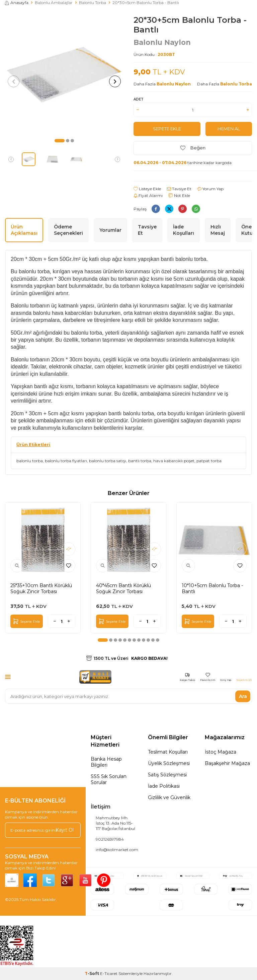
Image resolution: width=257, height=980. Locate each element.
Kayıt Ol (65, 830)
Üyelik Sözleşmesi (169, 763)
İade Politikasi (164, 786)
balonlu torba (30, 461)
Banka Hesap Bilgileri (106, 762)
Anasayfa (17, 3)
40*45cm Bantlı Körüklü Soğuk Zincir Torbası (123, 588)
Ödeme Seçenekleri (68, 230)
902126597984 (110, 839)
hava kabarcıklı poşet (174, 461)
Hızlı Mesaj (218, 230)
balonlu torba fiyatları (66, 461)
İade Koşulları (184, 230)
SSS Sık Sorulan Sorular (109, 779)
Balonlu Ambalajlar (54, 3)
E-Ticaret (109, 973)
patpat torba (209, 461)
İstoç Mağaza (221, 752)
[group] (64, 75)
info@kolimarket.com (117, 850)
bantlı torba (140, 461)
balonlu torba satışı (108, 461)
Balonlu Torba (93, 3)
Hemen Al (229, 129)
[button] (60, 141)
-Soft (92, 973)
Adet (139, 99)
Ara (243, 696)
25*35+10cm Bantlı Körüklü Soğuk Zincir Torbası (41, 588)
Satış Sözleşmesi (167, 775)
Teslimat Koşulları (168, 752)
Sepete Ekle (167, 129)
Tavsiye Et (179, 189)
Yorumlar (110, 230)
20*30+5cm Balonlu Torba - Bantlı (146, 3)
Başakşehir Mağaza (227, 763)
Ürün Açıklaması (24, 230)
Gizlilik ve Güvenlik (169, 797)
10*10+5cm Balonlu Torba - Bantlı (212, 588)
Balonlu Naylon (162, 42)
